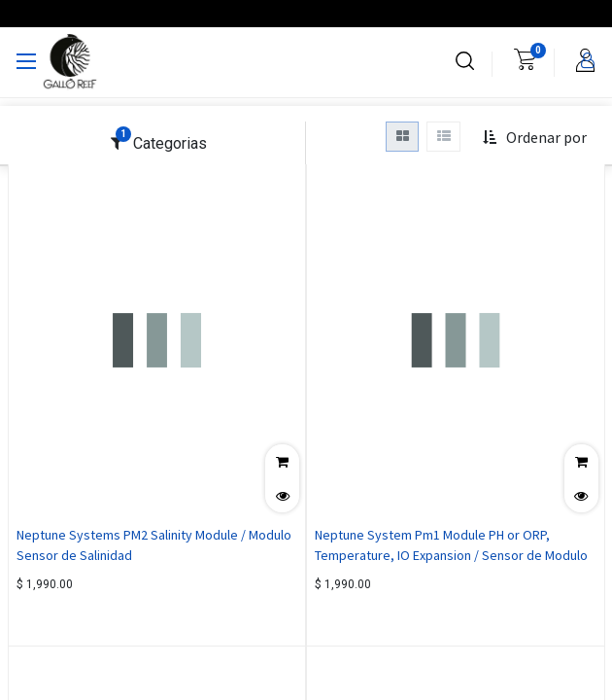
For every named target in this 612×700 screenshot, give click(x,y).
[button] (534, 138)
